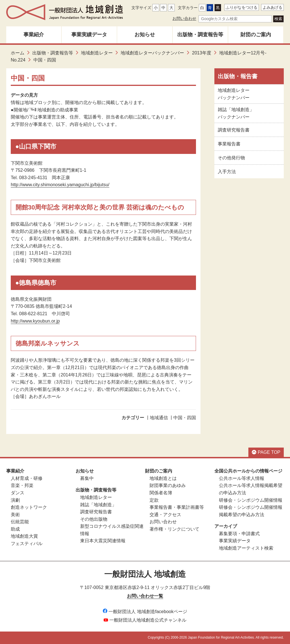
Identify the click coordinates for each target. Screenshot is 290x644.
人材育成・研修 (27, 478)
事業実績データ (89, 35)
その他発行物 (231, 158)
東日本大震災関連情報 (103, 541)
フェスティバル (27, 544)
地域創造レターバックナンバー (152, 53)
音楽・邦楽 (22, 485)
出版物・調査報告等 (200, 35)
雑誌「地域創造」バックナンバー (236, 113)
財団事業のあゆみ (168, 485)
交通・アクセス (165, 515)
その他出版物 (94, 519)
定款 (154, 500)
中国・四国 (185, 418)
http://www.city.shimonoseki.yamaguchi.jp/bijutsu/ (60, 185)
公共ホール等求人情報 (242, 478)
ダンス (18, 493)
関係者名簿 (161, 493)
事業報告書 (229, 144)
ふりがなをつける (242, 7)
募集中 (87, 478)
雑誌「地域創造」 (98, 505)
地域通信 (159, 418)
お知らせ (145, 35)
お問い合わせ (184, 18)
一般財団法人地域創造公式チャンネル (145, 620)
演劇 (15, 500)
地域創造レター (97, 53)
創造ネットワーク (29, 507)
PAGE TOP (266, 452)
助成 (15, 529)
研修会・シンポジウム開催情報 (251, 500)
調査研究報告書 (234, 130)
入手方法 (227, 172)
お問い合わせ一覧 (145, 596)
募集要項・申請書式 (239, 534)
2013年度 (202, 53)
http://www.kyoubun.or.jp (35, 321)
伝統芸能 (20, 522)
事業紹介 (34, 35)
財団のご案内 (256, 35)
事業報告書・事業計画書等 (177, 507)
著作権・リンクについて (174, 529)
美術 (15, 515)
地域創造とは (163, 478)
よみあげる (272, 7)
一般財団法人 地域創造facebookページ (145, 612)
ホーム (18, 53)
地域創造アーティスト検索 (246, 548)
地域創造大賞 (24, 536)
